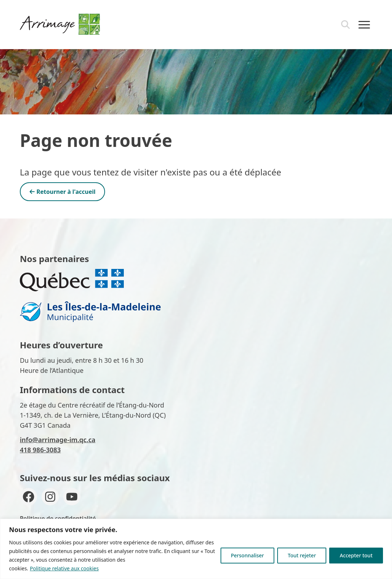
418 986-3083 (40, 450)
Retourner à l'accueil (62, 192)
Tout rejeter (302, 555)
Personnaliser (248, 555)
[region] (196, 549)
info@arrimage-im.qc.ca (58, 440)
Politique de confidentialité (58, 518)
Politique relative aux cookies (64, 568)
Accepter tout (356, 555)
